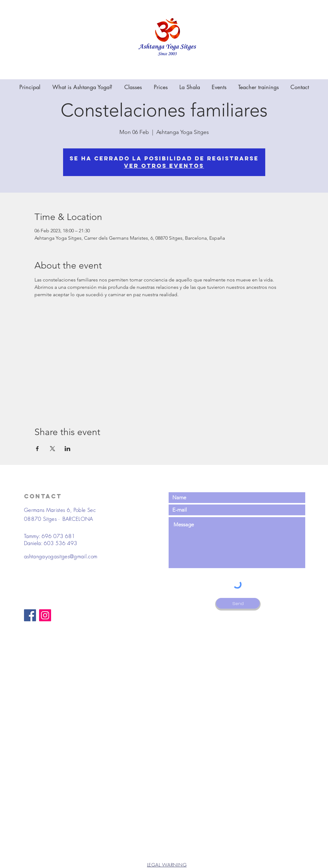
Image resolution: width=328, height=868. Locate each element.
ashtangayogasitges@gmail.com (61, 556)
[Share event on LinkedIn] (68, 449)
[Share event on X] (52, 449)
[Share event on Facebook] (37, 449)
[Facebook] (30, 615)
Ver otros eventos (164, 166)
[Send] (238, 603)
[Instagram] (45, 615)
